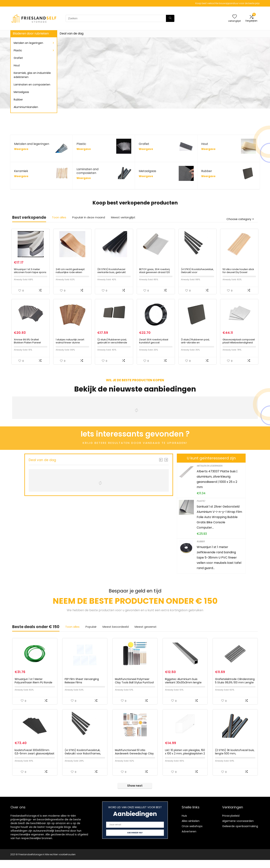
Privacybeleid (231, 824)
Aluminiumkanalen (26, 107)
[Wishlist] (235, 17)
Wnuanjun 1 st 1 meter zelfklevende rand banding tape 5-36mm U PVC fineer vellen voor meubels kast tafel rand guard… (219, 562)
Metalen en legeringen (28, 43)
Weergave (21, 149)
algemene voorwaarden (238, 829)
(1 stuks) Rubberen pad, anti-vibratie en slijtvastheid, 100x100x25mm (197, 347)
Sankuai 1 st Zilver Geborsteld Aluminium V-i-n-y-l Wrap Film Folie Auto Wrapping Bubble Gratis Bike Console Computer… (219, 521)
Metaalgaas (21, 92)
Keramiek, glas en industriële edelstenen (32, 75)
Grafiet (18, 58)
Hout (17, 65)
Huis (184, 824)
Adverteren (189, 840)
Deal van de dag (72, 33)
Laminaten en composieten (32, 85)
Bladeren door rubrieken (31, 33)
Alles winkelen (191, 829)
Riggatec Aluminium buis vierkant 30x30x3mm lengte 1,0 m (183, 688)
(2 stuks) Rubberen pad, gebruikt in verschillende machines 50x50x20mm (112, 347)
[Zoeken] (170, 18)
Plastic (18, 50)
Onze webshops (192, 834)
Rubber (18, 100)
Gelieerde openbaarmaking (240, 834)
